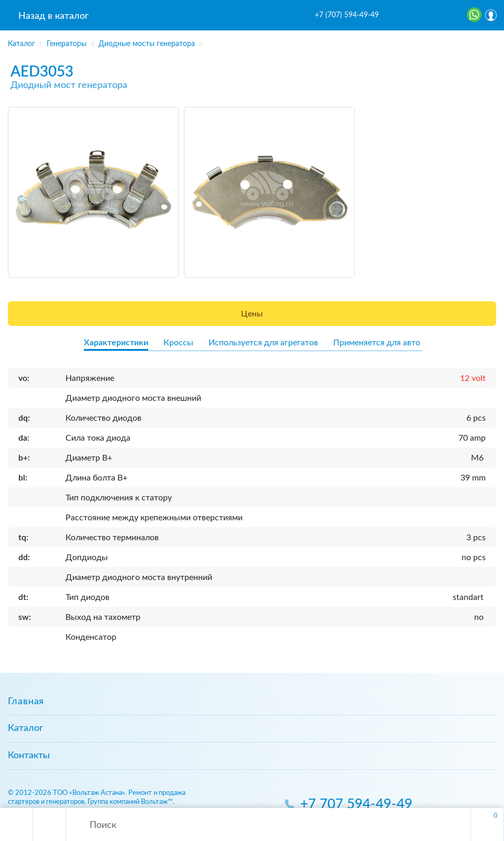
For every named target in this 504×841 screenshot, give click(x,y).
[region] (252, 40)
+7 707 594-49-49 (356, 805)
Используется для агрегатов (263, 343)
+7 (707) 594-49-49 (347, 15)
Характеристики (116, 343)
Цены (252, 314)
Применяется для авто (377, 343)
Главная (26, 702)
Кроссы (178, 343)
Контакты (29, 756)
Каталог (25, 728)
